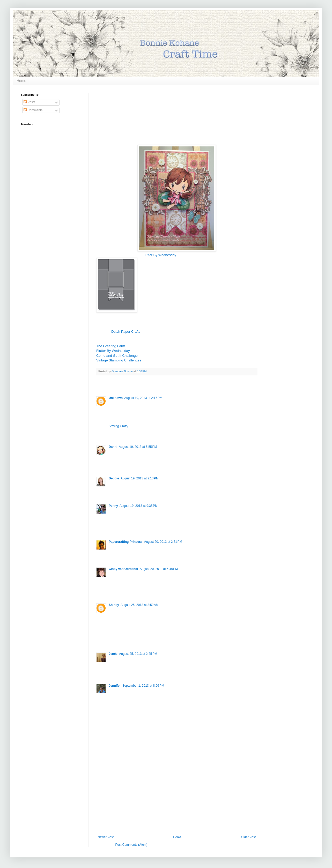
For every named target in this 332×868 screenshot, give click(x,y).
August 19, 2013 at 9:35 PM (139, 506)
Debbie (114, 478)
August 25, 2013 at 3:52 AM (139, 605)
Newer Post (106, 837)
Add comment (108, 709)
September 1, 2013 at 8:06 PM (143, 686)
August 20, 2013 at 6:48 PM (159, 569)
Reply (113, 432)
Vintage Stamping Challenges (119, 360)
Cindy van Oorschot (123, 569)
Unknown (116, 398)
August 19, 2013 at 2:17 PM (143, 398)
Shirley (114, 605)
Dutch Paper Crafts (126, 332)
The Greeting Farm (111, 346)
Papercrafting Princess (126, 542)
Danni (113, 447)
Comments (33, 110)
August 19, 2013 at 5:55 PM (138, 447)
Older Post (248, 837)
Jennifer (115, 686)
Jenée (113, 654)
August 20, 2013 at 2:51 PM (163, 542)
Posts (29, 102)
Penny (113, 506)
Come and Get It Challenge (117, 356)
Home (21, 81)
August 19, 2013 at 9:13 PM (140, 478)
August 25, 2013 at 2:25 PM (138, 654)
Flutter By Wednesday (160, 255)
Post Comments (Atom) (131, 845)
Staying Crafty (118, 426)
